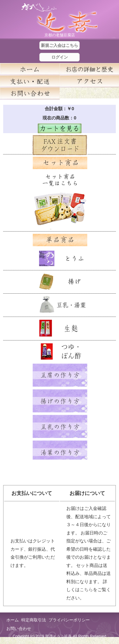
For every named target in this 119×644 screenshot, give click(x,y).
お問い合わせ (19, 629)
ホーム (30, 69)
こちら (86, 590)
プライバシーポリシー (69, 620)
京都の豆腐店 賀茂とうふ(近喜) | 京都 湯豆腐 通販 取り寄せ (60, 18)
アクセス (89, 81)
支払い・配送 (30, 81)
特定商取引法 (34, 620)
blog (89, 93)
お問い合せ (30, 93)
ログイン (60, 57)
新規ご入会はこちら (60, 45)
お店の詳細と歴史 (89, 69)
